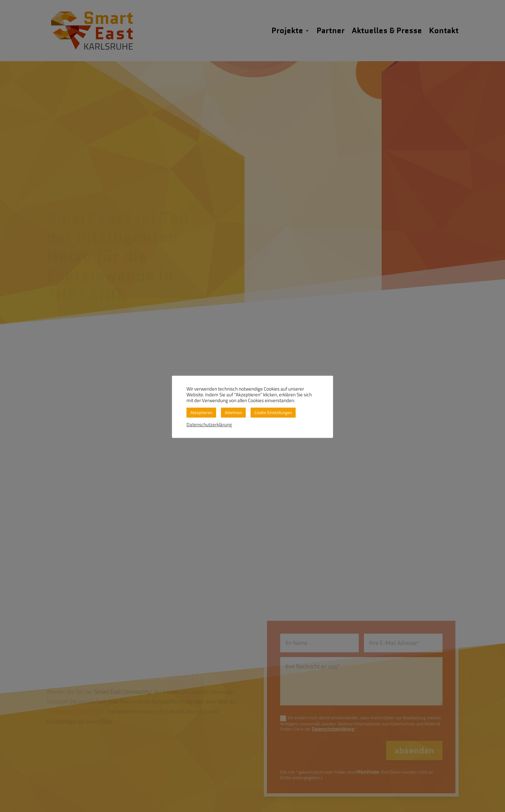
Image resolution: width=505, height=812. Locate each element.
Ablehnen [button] (233, 412)
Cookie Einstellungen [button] (273, 412)
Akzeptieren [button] (201, 412)
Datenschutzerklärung (209, 425)
